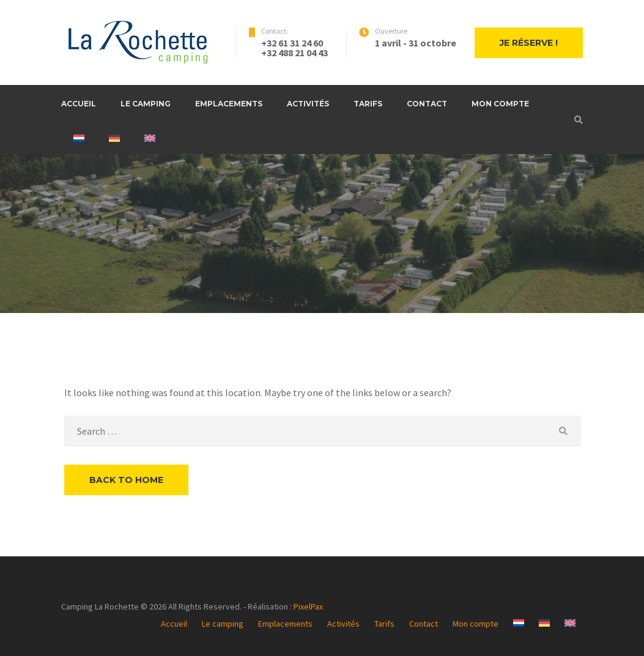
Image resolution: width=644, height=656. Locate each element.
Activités (308, 104)
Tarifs (368, 104)
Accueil (79, 104)
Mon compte (500, 104)
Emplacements (229, 104)
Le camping (146, 104)
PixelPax (308, 606)
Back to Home (126, 480)
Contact (427, 104)
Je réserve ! (529, 43)
